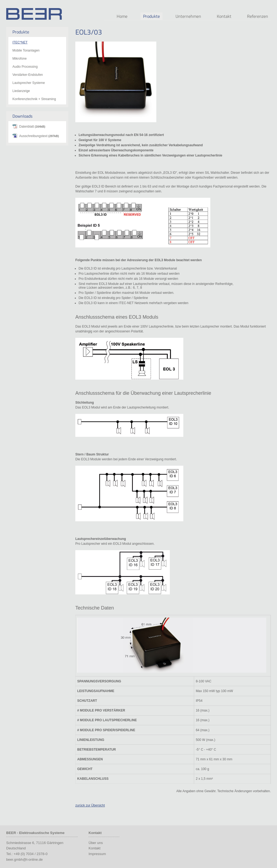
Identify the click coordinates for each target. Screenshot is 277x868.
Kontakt (224, 16)
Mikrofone (20, 59)
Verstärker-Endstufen (28, 75)
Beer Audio (34, 14)
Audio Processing (25, 67)
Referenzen (258, 16)
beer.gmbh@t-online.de (24, 860)
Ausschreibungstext (39, 136)
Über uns (96, 843)
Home (122, 16)
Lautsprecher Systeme (29, 83)
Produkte (151, 16)
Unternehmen (188, 16)
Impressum (97, 854)
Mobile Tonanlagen (26, 50)
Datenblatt (32, 127)
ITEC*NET (20, 42)
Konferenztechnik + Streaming (34, 99)
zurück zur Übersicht (90, 805)
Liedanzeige (21, 91)
